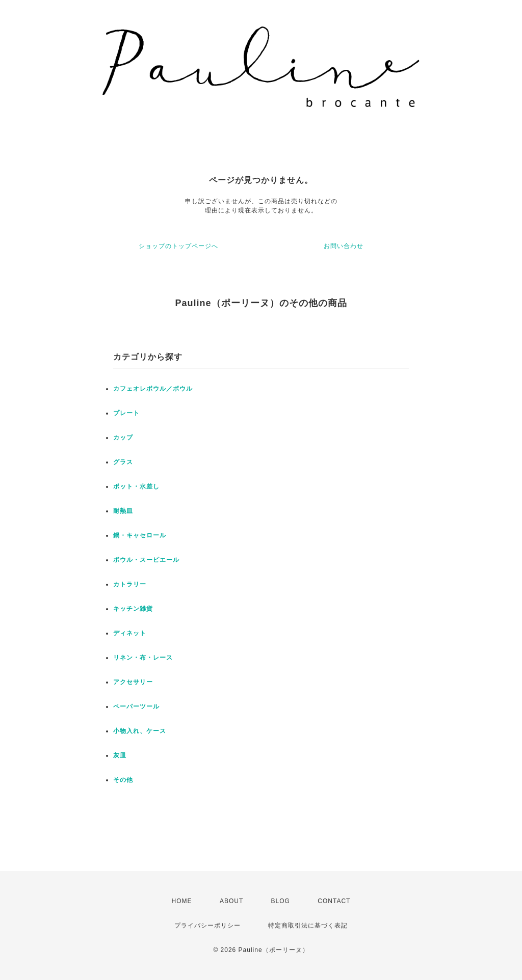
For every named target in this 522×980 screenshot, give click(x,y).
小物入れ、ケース (140, 731)
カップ (123, 438)
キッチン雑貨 (133, 609)
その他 (123, 780)
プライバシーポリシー (207, 925)
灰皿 (120, 755)
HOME (182, 901)
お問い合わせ (344, 246)
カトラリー (130, 584)
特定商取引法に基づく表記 (308, 925)
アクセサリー (133, 682)
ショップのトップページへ (178, 246)
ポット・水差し (136, 486)
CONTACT (334, 901)
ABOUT (231, 901)
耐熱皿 (123, 511)
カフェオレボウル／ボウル (153, 389)
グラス (123, 462)
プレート (126, 413)
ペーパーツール (136, 706)
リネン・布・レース (143, 658)
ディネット (130, 633)
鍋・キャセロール (140, 535)
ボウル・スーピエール (146, 560)
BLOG (281, 901)
